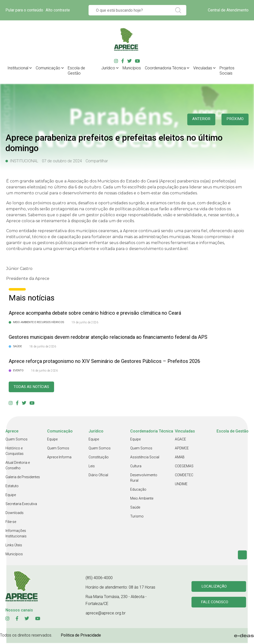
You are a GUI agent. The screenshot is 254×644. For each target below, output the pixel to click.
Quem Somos (16, 440)
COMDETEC (184, 476)
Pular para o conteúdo (24, 10)
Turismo (137, 517)
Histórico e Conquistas (15, 452)
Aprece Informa (59, 458)
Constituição (99, 458)
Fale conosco (216, 604)
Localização (215, 587)
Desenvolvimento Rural (144, 479)
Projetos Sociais (227, 71)
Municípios (132, 68)
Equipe (11, 496)
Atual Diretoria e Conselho (18, 466)
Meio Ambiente (142, 499)
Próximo (234, 119)
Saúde (135, 508)
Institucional (18, 68)
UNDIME (181, 485)
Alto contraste (58, 10)
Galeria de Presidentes (23, 478)
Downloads (15, 514)
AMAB (180, 458)
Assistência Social (145, 458)
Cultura (136, 467)
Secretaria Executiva (21, 505)
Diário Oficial (98, 476)
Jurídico (108, 68)
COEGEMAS (184, 467)
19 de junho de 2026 (85, 322)
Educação (138, 490)
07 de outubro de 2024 (62, 161)
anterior (198, 119)
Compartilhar (97, 161)
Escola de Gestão (76, 71)
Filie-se (11, 523)
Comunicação (48, 68)
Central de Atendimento (228, 10)
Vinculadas (203, 68)
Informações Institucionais (16, 534)
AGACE (180, 440)
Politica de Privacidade (81, 636)
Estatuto (12, 487)
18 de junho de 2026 (43, 346)
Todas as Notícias (34, 387)
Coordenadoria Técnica (165, 68)
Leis (92, 467)
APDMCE (182, 449)
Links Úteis (14, 546)
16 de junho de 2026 (44, 371)
